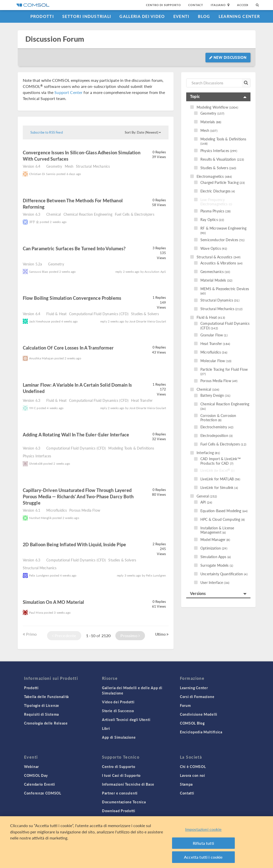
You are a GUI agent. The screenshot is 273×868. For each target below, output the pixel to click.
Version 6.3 (32, 214)
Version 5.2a (33, 264)
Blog (204, 16)
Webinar (31, 766)
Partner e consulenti (120, 793)
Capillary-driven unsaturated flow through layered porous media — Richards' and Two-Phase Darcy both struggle (78, 496)
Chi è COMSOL (193, 766)
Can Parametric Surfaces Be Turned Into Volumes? (74, 248)
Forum (185, 705)
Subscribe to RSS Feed (47, 132)
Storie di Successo (118, 711)
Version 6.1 (32, 510)
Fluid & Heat (56, 314)
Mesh (69, 166)
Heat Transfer (142, 400)
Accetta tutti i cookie (203, 858)
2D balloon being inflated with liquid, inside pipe (75, 544)
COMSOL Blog (192, 723)
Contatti (187, 793)
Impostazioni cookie (203, 830)
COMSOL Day (36, 775)
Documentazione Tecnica (124, 802)
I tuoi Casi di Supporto (121, 775)
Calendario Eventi (40, 784)
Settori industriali (87, 16)
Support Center (68, 92)
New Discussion (228, 57)
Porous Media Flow (85, 510)
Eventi (181, 16)
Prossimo (130, 636)
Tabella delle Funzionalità (46, 697)
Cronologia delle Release (46, 723)
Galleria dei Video (142, 16)
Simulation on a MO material (54, 602)
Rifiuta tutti (203, 844)
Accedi (243, 5)
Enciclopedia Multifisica (201, 732)
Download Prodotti (119, 811)
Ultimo (162, 634)
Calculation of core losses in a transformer (68, 348)
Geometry (54, 166)
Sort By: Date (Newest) (143, 132)
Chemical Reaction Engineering (88, 214)
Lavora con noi (193, 775)
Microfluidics (57, 510)
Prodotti (42, 16)
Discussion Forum (55, 39)
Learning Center (239, 16)
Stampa (186, 784)
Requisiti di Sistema (41, 714)
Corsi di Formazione (197, 697)
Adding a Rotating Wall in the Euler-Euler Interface (76, 435)
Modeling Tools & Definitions (131, 448)
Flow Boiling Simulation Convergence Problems (72, 298)
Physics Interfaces (37, 456)
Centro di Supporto (163, 5)
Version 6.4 (32, 166)
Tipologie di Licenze (42, 705)
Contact (196, 5)
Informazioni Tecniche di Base (128, 784)
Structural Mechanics (93, 166)
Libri (106, 728)
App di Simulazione (119, 737)
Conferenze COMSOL (43, 793)
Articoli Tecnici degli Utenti (126, 720)
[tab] (218, 97)
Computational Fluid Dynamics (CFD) (99, 314)
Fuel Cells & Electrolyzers (135, 214)
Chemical (54, 214)
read (76, 159)
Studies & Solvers (145, 314)
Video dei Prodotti (118, 702)
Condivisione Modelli (199, 714)
